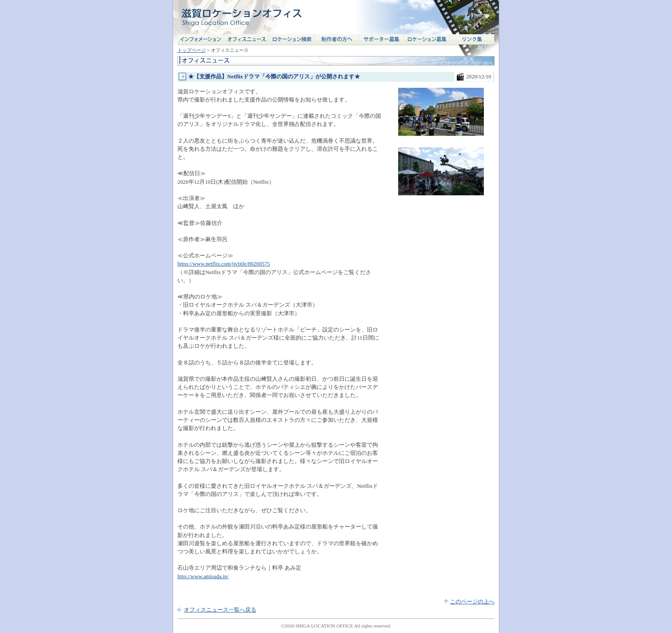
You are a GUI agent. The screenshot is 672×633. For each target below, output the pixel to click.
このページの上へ (472, 602)
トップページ (192, 50)
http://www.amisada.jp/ (203, 576)
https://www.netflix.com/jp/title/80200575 (224, 264)
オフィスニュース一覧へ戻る (220, 610)
